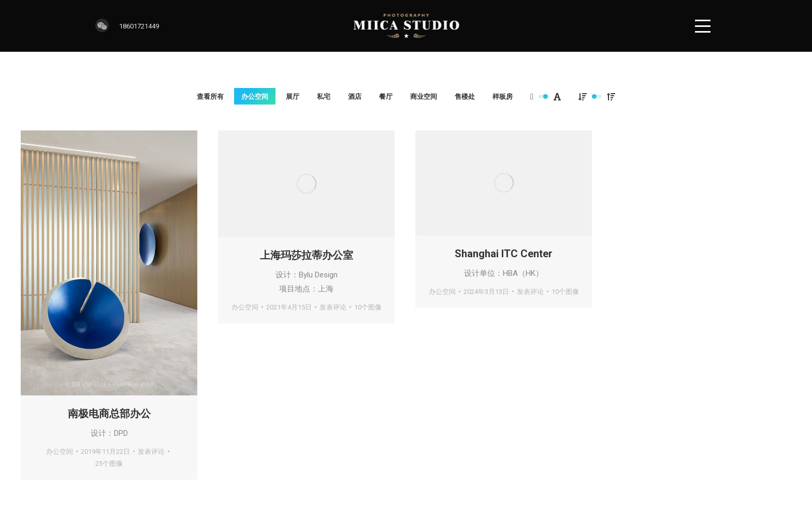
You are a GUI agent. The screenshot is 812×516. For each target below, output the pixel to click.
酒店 (355, 97)
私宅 (324, 97)
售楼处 (465, 97)
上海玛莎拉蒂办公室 (307, 255)
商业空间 (424, 97)
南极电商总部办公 (109, 414)
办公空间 (255, 97)
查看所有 (210, 97)
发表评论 (151, 452)
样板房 (503, 97)
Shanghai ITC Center (504, 254)
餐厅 (386, 97)
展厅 (293, 97)
